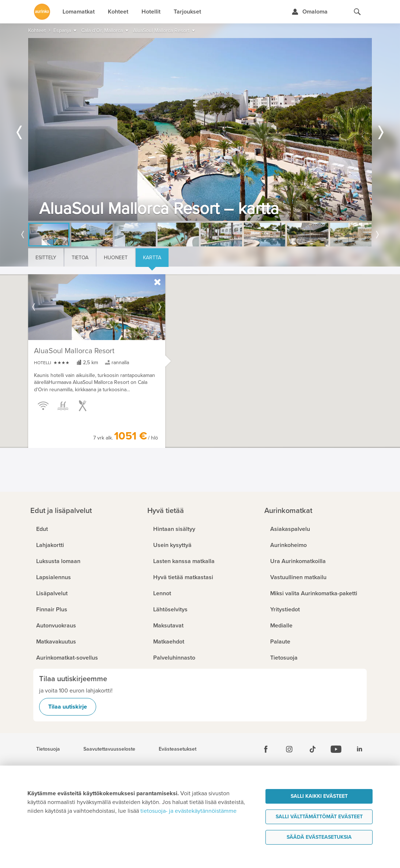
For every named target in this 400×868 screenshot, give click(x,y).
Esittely (46, 258)
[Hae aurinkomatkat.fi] (357, 12)
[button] (174, 350)
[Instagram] (289, 749)
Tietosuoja (48, 749)
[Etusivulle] (42, 12)
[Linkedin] (359, 749)
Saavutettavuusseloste (109, 749)
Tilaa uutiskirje (68, 707)
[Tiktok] (313, 749)
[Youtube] (336, 749)
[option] (200, 129)
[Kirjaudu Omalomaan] (310, 12)
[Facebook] (266, 749)
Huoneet (116, 258)
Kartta (152, 258)
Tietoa (80, 258)
